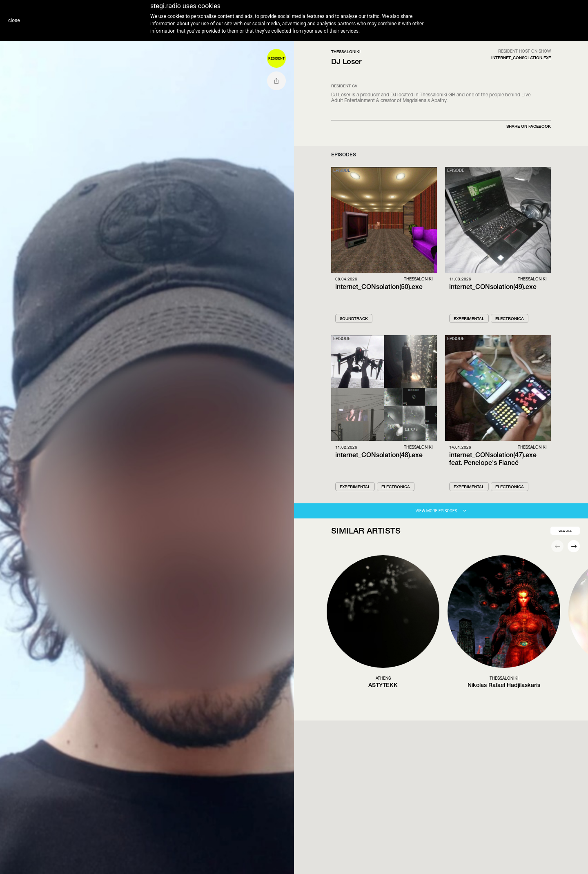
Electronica (510, 318)
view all (565, 531)
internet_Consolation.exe (521, 58)
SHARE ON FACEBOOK (529, 126)
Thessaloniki (346, 51)
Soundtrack (354, 318)
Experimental (469, 318)
